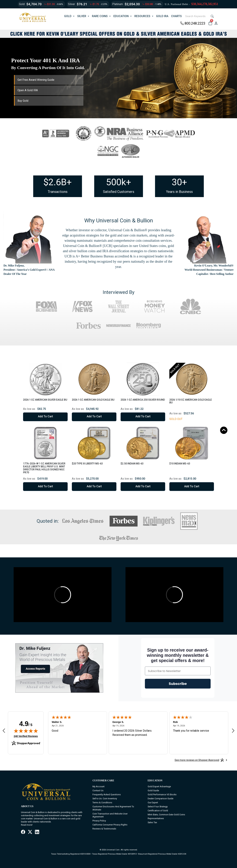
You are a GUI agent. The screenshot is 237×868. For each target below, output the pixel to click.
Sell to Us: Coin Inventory (105, 799)
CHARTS (176, 16)
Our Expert (153, 803)
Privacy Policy (99, 821)
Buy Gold (23, 101)
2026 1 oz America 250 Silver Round (143, 400)
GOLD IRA (162, 16)
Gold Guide (153, 790)
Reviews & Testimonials (104, 829)
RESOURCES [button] (142, 16)
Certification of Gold (158, 811)
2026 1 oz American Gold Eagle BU (93, 400)
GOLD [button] (68, 16)
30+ (179, 182)
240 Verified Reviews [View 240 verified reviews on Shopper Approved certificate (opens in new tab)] (26, 736)
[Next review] (233, 731)
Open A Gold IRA (28, 90)
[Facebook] (23, 832)
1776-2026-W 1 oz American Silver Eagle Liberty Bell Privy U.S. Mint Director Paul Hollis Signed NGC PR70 (44, 468)
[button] (210, 23)
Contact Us (98, 790)
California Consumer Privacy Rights (110, 825)
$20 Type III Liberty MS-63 (87, 464)
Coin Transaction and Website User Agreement (110, 815)
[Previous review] (4, 731)
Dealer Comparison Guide (161, 799)
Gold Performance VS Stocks (162, 794)
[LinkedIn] (37, 832)
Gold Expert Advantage (159, 786)
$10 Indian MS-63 (180, 464)
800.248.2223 (193, 23)
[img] (26, 731)
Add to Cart (45, 416)
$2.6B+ (58, 182)
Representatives (156, 818)
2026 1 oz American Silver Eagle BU (45, 400)
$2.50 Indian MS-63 (132, 464)
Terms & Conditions (102, 803)
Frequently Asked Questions (107, 794)
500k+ (119, 182)
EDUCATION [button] (121, 16)
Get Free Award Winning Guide (36, 80)
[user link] (216, 23)
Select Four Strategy (158, 807)
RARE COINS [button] (100, 16)
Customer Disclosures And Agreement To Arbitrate (113, 808)
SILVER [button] (82, 16)
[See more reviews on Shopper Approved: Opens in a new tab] (197, 760)
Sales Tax (152, 822)
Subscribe (178, 684)
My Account (98, 786)
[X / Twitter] (30, 832)
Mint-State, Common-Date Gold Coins (166, 815)
